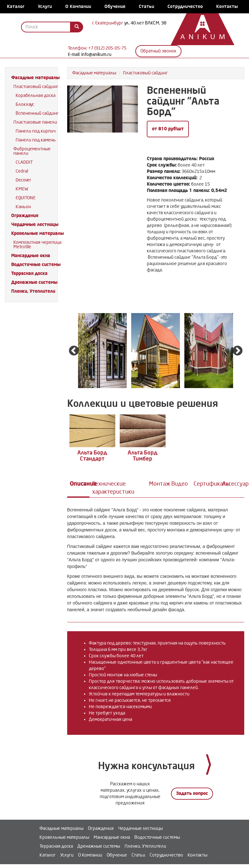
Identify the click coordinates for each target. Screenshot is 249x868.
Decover (23, 180)
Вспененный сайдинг (37, 113)
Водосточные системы (36, 265)
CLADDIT (24, 162)
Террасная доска (29, 273)
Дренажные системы (34, 282)
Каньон (23, 207)
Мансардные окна (31, 256)
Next (238, 351)
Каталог (16, 7)
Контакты (227, 7)
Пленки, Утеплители (33, 291)
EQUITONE (26, 198)
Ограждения (25, 216)
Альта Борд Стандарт (89, 451)
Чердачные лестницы (35, 225)
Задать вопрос (192, 789)
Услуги (45, 7)
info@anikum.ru (96, 55)
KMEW (22, 189)
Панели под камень (36, 140)
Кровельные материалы (37, 233)
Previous (74, 351)
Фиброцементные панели (32, 151)
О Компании (78, 7)
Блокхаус (25, 104)
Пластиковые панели (35, 122)
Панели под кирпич (36, 131)
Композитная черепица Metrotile (37, 245)
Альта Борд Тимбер (134, 451)
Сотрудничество (185, 7)
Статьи (146, 7)
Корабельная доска (36, 96)
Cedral (22, 171)
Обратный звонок (158, 51)
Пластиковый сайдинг (36, 87)
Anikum (199, 37)
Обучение (115, 7)
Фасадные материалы (35, 78)
